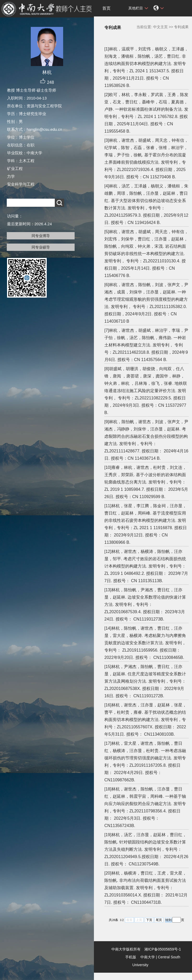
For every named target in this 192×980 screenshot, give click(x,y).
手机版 (131, 957)
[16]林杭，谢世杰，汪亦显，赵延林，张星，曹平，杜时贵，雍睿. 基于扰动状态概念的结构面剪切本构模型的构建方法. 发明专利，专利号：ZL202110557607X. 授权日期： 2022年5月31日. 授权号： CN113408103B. (145, 720)
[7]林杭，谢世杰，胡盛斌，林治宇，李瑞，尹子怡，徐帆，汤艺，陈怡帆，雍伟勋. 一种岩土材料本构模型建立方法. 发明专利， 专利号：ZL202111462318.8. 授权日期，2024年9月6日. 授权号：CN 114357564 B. (146, 345)
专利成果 (181, 27)
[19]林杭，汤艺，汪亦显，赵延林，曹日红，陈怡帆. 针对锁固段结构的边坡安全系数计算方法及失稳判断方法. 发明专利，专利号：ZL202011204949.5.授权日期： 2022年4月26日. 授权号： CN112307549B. (146, 849)
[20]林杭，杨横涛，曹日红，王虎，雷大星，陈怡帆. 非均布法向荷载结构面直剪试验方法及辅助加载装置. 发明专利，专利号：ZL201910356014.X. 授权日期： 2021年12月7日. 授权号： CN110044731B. (146, 888)
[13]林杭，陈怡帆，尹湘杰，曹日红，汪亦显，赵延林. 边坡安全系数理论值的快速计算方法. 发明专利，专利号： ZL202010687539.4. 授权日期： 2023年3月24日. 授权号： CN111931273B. (145, 604)
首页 (106, 8)
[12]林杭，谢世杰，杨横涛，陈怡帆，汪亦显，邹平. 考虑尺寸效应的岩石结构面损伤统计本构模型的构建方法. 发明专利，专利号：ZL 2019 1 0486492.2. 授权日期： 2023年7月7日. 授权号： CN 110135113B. (146, 566)
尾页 (159, 920)
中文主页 (160, 27)
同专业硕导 (41, 247)
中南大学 (148, 957)
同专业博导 (41, 236)
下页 (149, 920)
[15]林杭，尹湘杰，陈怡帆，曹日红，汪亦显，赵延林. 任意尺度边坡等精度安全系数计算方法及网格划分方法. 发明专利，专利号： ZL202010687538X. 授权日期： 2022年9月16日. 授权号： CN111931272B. (145, 681)
